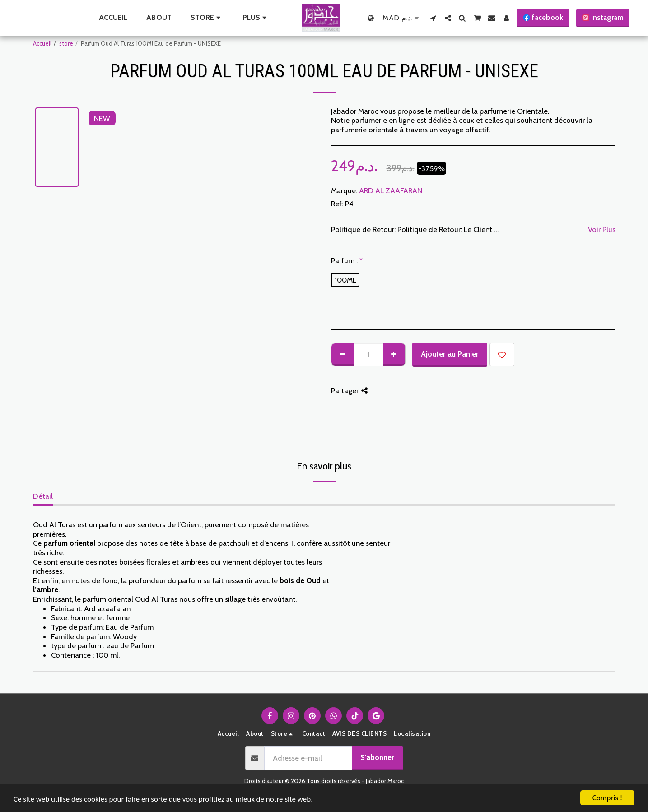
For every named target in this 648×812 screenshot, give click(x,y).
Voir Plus (602, 229)
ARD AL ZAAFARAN (391, 190)
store (66, 43)
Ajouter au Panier (450, 354)
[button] (434, 18)
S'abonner (377, 757)
